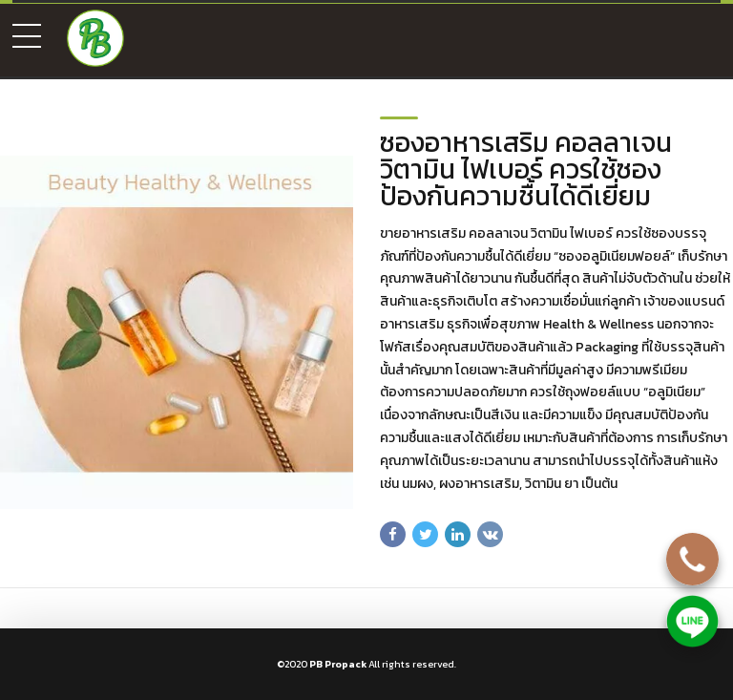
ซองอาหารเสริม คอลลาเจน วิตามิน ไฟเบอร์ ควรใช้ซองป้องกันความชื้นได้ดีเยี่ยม (526, 169)
